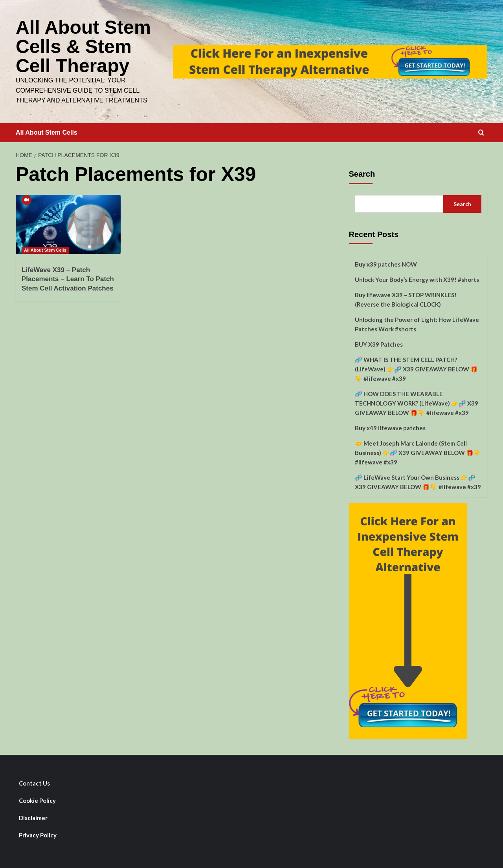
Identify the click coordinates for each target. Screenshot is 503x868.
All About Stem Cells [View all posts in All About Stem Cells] (45, 249)
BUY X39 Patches (379, 343)
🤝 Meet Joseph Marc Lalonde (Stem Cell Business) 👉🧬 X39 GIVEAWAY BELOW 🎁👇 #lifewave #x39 (418, 451)
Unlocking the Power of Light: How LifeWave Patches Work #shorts (417, 323)
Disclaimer (33, 817)
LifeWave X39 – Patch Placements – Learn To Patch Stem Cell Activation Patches (68, 278)
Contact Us (34, 782)
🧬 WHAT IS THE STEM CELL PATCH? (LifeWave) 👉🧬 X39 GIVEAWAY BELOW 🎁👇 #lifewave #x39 (416, 368)
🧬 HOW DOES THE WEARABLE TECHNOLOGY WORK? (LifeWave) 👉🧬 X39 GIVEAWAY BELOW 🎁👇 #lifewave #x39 (417, 402)
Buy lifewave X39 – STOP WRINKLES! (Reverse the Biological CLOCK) (406, 298)
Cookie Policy (37, 799)
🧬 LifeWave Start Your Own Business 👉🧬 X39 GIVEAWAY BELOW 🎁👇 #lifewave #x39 (418, 481)
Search (362, 173)
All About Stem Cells (47, 131)
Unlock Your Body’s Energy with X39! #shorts (417, 278)
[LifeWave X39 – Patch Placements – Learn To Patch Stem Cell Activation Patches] (68, 223)
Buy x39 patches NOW (386, 263)
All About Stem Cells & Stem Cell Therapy (83, 46)
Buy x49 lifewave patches (390, 427)
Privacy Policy (38, 834)
